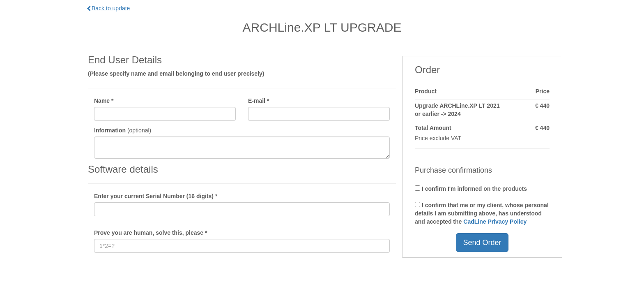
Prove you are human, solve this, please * (151, 233)
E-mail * (259, 101)
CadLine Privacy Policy (495, 222)
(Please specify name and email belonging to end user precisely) (176, 74)
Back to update (109, 8)
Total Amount (433, 128)
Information (110, 130)
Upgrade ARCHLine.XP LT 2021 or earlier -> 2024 (457, 110)
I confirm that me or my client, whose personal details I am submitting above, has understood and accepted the (482, 213)
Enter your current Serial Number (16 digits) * (156, 196)
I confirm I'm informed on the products (471, 189)
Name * (104, 101)
